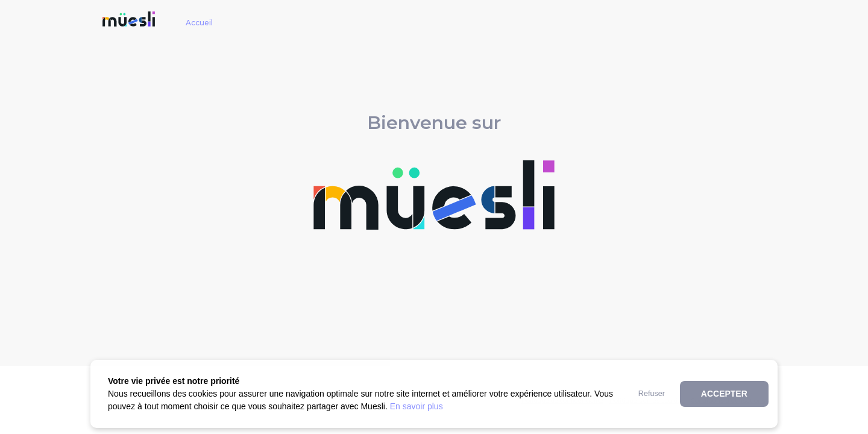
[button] (651, 394)
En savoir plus (417, 406)
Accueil (199, 23)
